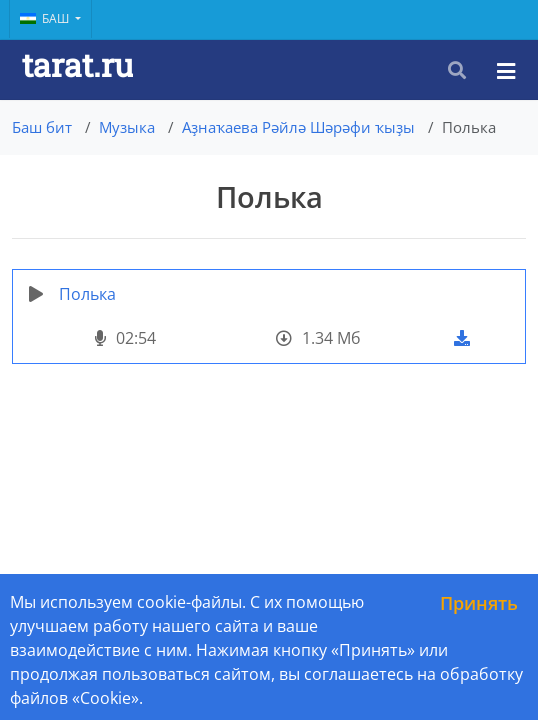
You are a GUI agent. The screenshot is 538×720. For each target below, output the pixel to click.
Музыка (127, 127)
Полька (87, 294)
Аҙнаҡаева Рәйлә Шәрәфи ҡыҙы (298, 127)
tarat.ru (77, 64)
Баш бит (42, 127)
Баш (46, 18)
